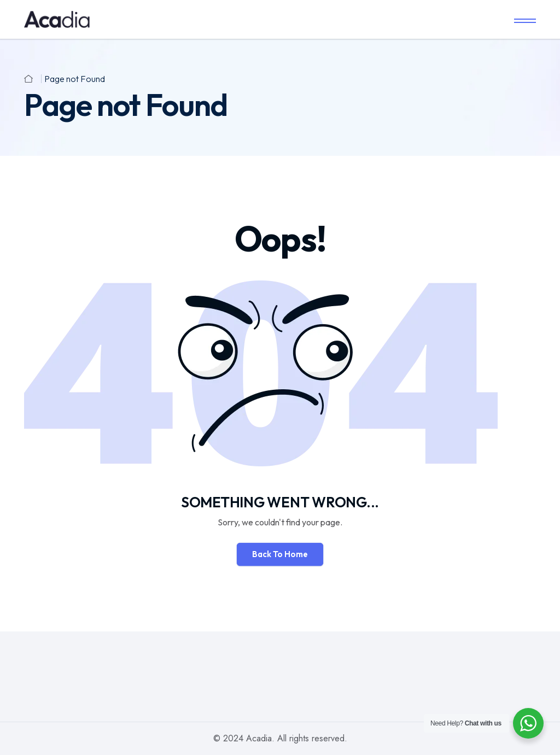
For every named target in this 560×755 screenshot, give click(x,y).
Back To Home (280, 554)
